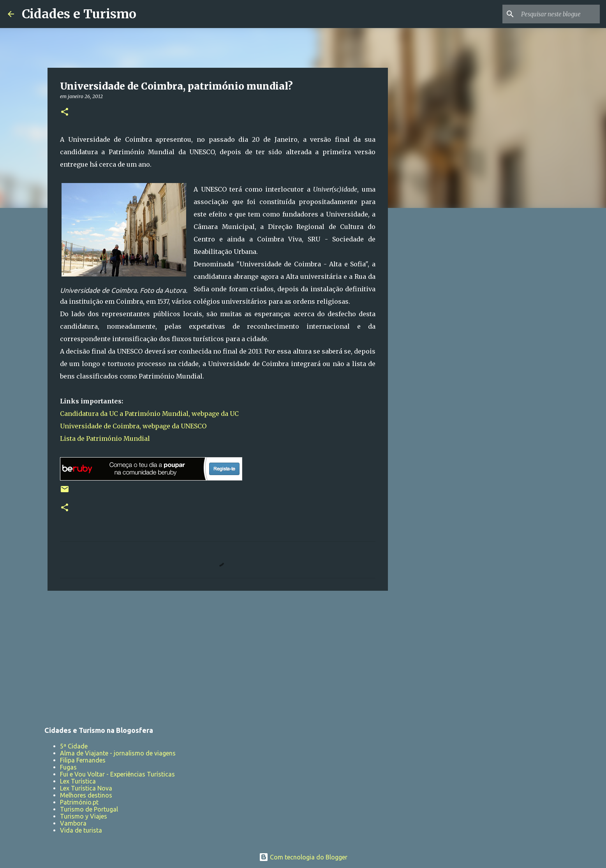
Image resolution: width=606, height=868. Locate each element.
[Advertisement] (218, 657)
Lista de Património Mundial (105, 438)
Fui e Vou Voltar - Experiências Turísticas (117, 774)
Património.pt (79, 802)
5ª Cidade (74, 746)
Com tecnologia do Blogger (303, 857)
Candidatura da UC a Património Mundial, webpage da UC (149, 414)
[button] (65, 112)
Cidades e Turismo (79, 14)
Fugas (68, 767)
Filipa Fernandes (83, 760)
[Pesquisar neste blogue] (559, 14)
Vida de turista (81, 830)
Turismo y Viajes (84, 816)
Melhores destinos (86, 795)
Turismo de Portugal (89, 809)
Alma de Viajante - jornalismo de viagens (118, 753)
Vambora (73, 823)
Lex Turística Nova (86, 788)
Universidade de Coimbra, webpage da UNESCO (133, 426)
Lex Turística (78, 781)
